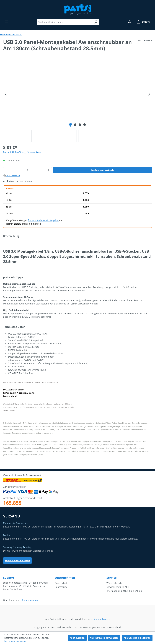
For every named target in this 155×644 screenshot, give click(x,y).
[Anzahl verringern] (6, 170)
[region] (77, 101)
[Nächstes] (149, 94)
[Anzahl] (28, 170)
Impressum (61, 587)
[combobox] (65, 22)
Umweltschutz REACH (118, 587)
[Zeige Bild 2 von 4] (75, 125)
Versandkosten (101, 619)
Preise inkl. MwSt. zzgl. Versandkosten (23, 152)
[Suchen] (96, 22)
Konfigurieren (77, 638)
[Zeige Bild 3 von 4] (80, 125)
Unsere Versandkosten (17, 560)
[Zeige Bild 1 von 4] (70, 125)
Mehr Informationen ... (16, 641)
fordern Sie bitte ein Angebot (43, 220)
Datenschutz (61, 583)
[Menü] (7, 22)
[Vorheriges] (5, 94)
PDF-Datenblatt (12, 176)
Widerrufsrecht (114, 583)
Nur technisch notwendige (104, 638)
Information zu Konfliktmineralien (124, 591)
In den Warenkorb (102, 170)
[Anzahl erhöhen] (49, 170)
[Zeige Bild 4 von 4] (85, 125)
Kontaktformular (30, 600)
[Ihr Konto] (130, 22)
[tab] (11, 236)
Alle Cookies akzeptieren (137, 638)
